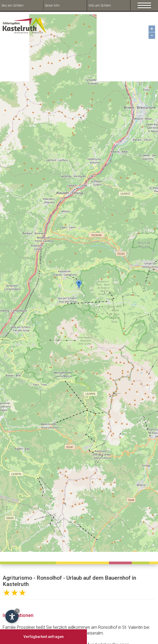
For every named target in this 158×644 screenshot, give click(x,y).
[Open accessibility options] (12, 616)
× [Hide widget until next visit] (17, 611)
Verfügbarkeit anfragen (44, 637)
